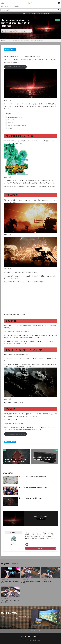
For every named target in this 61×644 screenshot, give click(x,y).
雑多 (16, 30)
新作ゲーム (18, 31)
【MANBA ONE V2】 (46, 581)
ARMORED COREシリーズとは (14, 117)
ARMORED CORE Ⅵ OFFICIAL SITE (15, 67)
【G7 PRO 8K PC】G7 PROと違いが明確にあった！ (10, 582)
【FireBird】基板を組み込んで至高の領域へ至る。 (30, 582)
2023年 (4, 31)
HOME (4, 41)
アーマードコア (9, 31)
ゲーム (13, 30)
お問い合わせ (16, 6)
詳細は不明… (10, 123)
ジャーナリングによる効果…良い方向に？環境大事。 (33, 477)
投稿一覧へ (40, 548)
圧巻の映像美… (10, 120)
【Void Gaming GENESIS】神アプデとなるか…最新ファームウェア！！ (10, 601)
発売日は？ (9, 128)
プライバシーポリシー (6, 6)
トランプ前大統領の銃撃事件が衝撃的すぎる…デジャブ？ (34, 487)
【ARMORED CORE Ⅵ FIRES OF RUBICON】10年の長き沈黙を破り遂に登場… (28, 41)
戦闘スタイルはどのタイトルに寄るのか (16, 125)
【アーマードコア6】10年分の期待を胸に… (30, 498)
